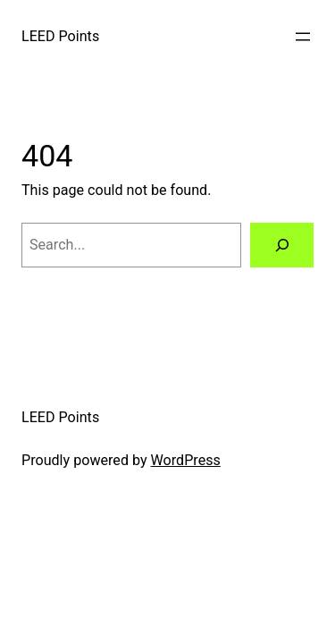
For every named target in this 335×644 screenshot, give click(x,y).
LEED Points (60, 36)
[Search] (282, 245)
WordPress (186, 460)
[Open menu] (303, 37)
